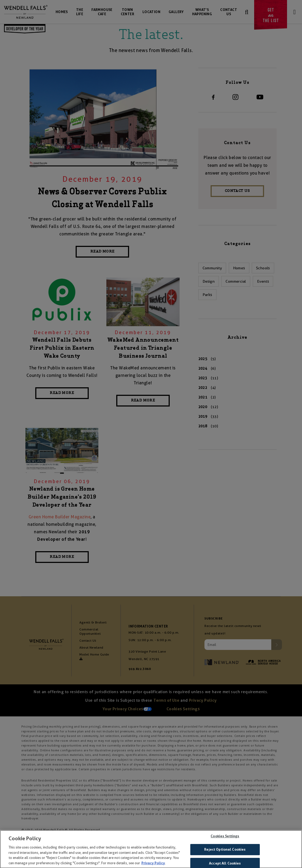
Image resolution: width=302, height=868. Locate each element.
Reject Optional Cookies (225, 852)
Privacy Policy (153, 866)
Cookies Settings (225, 839)
